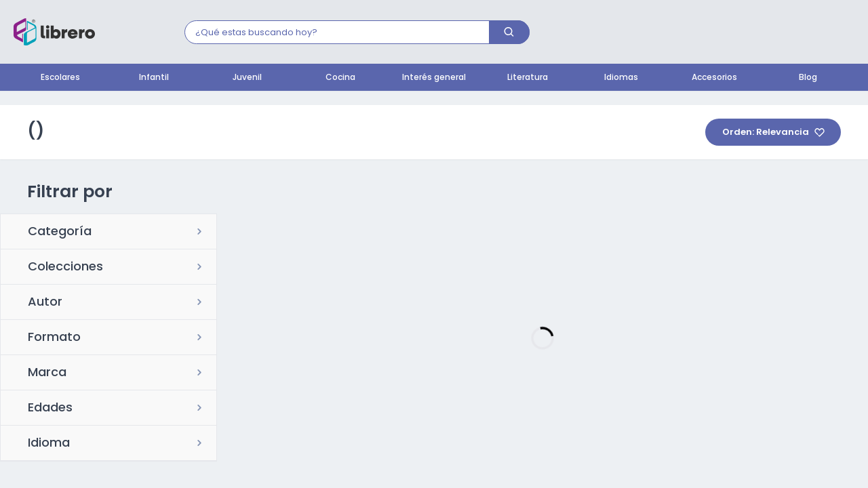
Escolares (60, 78)
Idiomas (621, 78)
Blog (808, 78)
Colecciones (65, 268)
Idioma (49, 444)
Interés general (434, 78)
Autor (45, 303)
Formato (54, 338)
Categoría (60, 232)
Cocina (340, 78)
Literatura (528, 78)
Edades (50, 409)
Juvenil (247, 78)
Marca (47, 373)
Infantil (154, 78)
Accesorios (714, 78)
